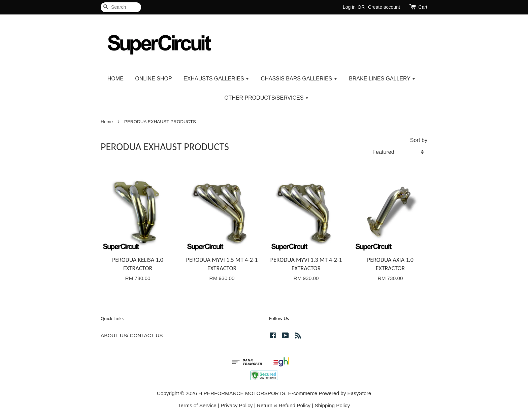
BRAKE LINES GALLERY (382, 79)
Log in (349, 7)
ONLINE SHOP (153, 79)
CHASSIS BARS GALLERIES (299, 79)
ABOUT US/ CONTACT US (132, 335)
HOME (115, 79)
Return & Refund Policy (284, 405)
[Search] (121, 7)
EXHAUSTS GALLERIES (216, 79)
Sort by (419, 140)
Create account (384, 7)
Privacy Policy (237, 405)
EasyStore (359, 393)
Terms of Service (197, 405)
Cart (423, 7)
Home (107, 122)
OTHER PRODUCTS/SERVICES (267, 98)
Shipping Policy (332, 405)
